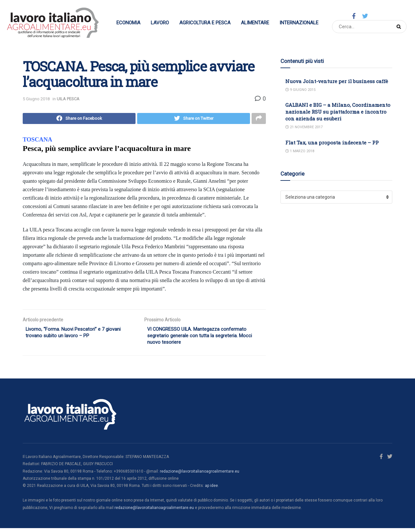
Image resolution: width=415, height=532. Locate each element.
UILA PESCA (68, 99)
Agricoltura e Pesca (205, 23)
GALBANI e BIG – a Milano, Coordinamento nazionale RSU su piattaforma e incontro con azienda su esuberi (338, 112)
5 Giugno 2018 (36, 99)
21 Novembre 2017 (304, 127)
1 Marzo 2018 (300, 151)
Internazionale (299, 23)
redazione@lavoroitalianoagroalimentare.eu (200, 475)
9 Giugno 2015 (300, 90)
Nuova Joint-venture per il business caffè (337, 81)
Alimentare (255, 23)
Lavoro (160, 23)
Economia (128, 23)
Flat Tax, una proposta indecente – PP (332, 142)
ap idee (211, 490)
